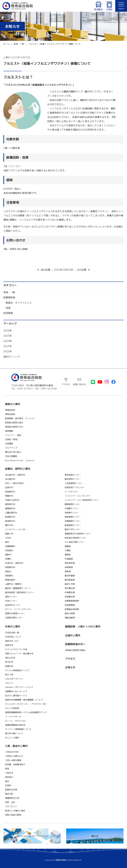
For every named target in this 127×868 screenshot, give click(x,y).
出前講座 (9, 444)
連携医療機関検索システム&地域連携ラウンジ (26, 712)
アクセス (66, 384)
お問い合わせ (79, 384)
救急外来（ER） (12, 641)
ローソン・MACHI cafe (15, 721)
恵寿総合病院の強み (14, 423)
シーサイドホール (13, 717)
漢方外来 (9, 662)
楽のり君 (9, 675)
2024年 (8, 341)
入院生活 (9, 773)
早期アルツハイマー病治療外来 (19, 654)
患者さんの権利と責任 (15, 811)
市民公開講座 (11, 456)
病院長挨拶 (10, 414)
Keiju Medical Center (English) (20, 460)
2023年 (8, 346)
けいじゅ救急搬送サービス (17, 670)
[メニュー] (121, 6)
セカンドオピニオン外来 (16, 649)
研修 (8, 308)
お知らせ (70, 667)
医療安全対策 (11, 790)
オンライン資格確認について (18, 729)
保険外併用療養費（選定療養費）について (24, 700)
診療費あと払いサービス (16, 691)
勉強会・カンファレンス (19, 303)
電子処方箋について (14, 733)
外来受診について (13, 637)
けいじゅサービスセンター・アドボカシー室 (25, 704)
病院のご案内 (13, 404)
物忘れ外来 (10, 658)
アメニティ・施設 (13, 435)
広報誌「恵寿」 (12, 439)
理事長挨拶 (10, 410)
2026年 (8, 331)
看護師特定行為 (12, 798)
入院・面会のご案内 (16, 746)
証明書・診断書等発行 (15, 764)
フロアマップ (11, 448)
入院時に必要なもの (14, 756)
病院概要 (9, 431)
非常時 (8, 785)
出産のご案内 (73, 635)
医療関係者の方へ (75, 644)
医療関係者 (9, 297)
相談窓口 (9, 777)
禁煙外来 (9, 666)
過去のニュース (12, 357)
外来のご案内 (13, 627)
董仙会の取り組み (13, 452)
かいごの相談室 (12, 708)
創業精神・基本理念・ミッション (20, 418)
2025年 (8, 336)
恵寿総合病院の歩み (14, 427)
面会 (7, 781)
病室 (7, 769)
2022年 (8, 351)
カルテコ (9, 683)
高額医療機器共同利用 (15, 725)
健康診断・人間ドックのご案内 (83, 627)
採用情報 (8, 313)
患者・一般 (9, 292)
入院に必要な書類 (13, 760)
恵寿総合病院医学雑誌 (75, 650)
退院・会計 (10, 802)
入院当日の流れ (12, 752)
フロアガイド (11, 806)
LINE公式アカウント (14, 679)
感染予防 (9, 794)
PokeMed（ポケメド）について (19, 687)
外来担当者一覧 (12, 633)
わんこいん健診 (12, 738)
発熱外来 (9, 645)
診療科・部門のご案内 (18, 469)
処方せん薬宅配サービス (16, 696)
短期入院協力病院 (13, 815)
